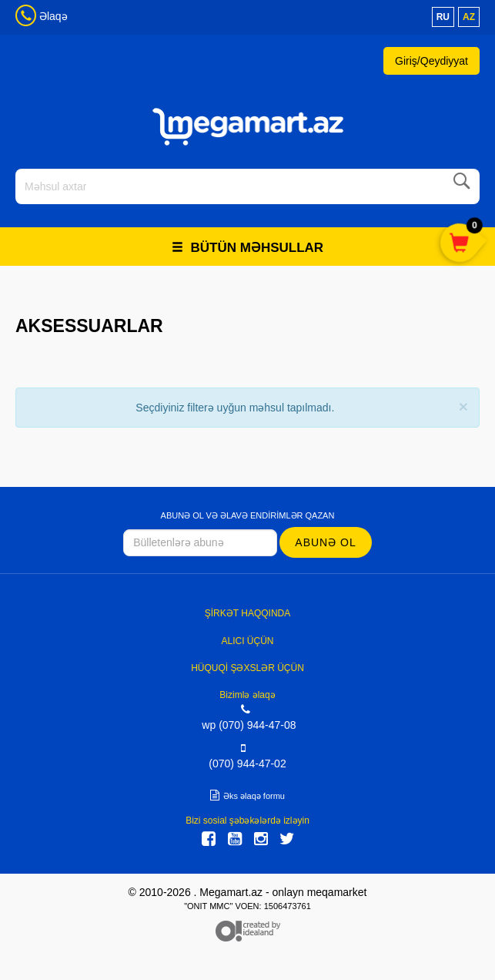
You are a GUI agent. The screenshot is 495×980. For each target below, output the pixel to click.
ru (443, 17)
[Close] (463, 406)
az (469, 17)
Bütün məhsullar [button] (247, 248)
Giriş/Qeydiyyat (431, 61)
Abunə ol (325, 542)
